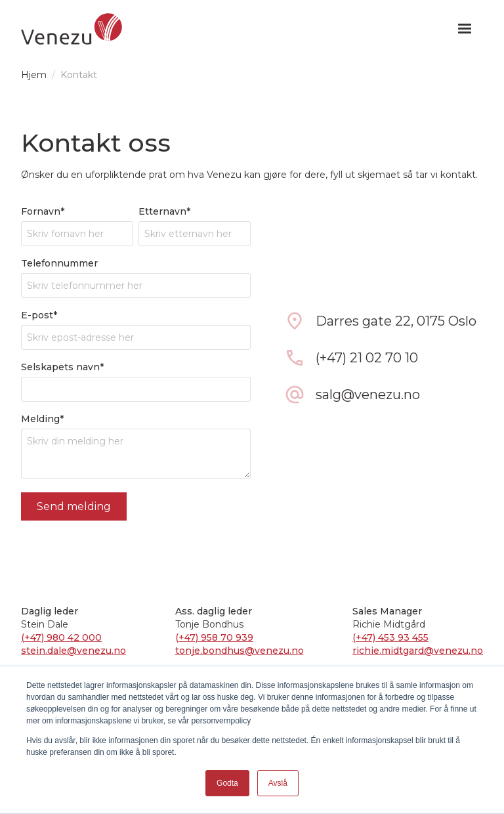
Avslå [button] (278, 783)
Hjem (34, 75)
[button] (465, 29)
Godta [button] (227, 783)
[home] (72, 29)
